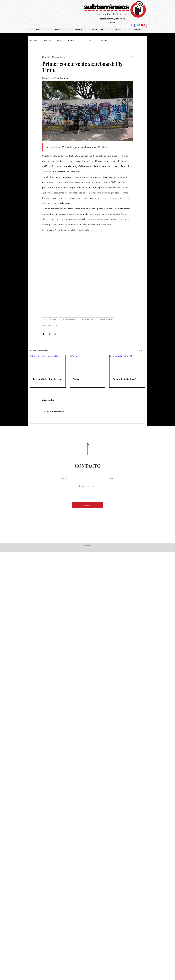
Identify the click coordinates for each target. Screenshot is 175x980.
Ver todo (142, 350)
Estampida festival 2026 (124, 379)
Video (91, 41)
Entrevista (103, 41)
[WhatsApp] (131, 25)
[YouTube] (142, 25)
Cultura (71, 41)
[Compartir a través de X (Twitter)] (49, 334)
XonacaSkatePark (87, 319)
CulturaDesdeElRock (69, 319)
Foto (82, 41)
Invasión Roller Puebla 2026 (47, 379)
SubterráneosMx (50, 319)
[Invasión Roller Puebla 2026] (48, 365)
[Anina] (88, 365)
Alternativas (47, 41)
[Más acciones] (131, 57)
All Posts (34, 41)
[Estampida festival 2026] (127, 365)
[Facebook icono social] (135, 25)
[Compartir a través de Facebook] (43, 334)
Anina (76, 379)
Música (60, 41)
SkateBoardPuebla (105, 319)
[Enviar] (87, 505)
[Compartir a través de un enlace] (55, 334)
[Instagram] (146, 25)
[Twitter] (139, 25)
